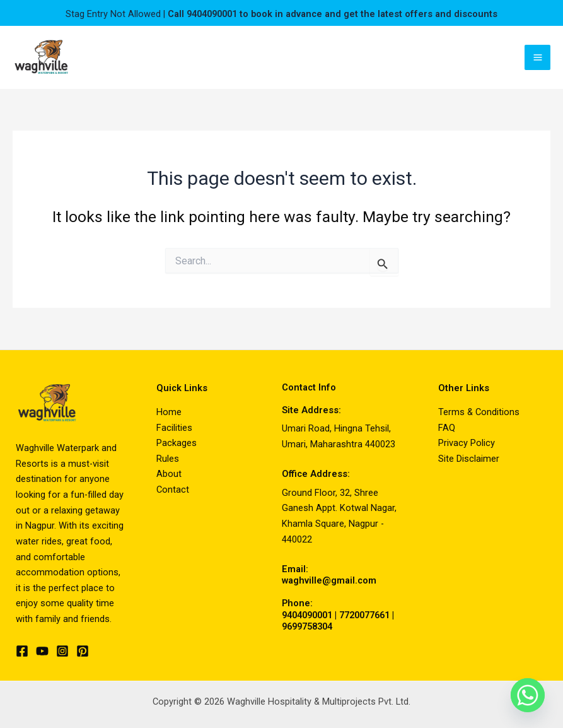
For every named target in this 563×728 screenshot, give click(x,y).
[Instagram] (62, 651)
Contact (173, 490)
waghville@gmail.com (329, 580)
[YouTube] (42, 651)
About (169, 474)
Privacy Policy (467, 443)
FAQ (447, 428)
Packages (177, 443)
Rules (168, 459)
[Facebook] (22, 651)
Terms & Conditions (479, 412)
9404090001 (307, 615)
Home (169, 412)
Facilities (174, 428)
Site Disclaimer (469, 459)
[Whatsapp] (528, 695)
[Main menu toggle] (537, 58)
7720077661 (364, 615)
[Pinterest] (83, 651)
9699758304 (307, 626)
